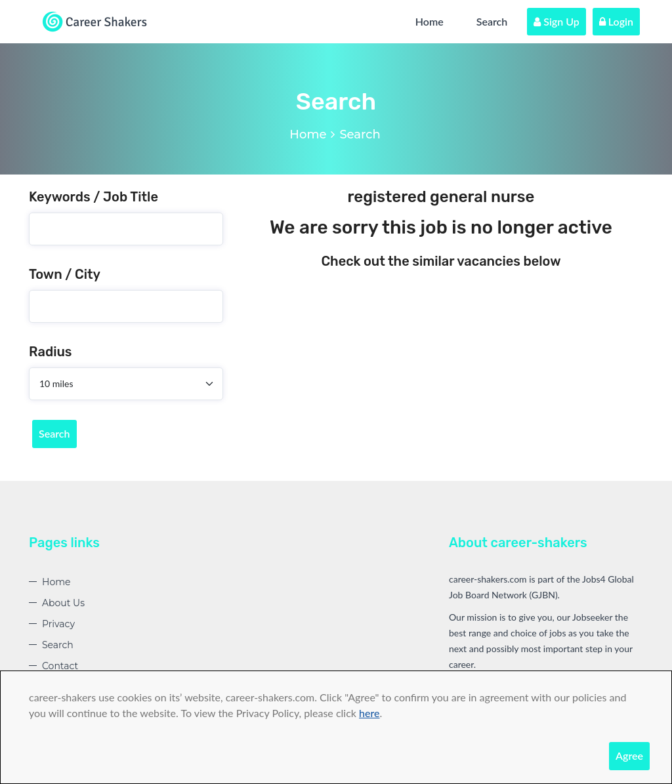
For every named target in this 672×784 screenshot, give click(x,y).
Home (430, 21)
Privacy (58, 624)
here (369, 713)
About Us (63, 603)
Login (616, 21)
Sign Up (556, 21)
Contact (60, 666)
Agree (629, 755)
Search (492, 21)
